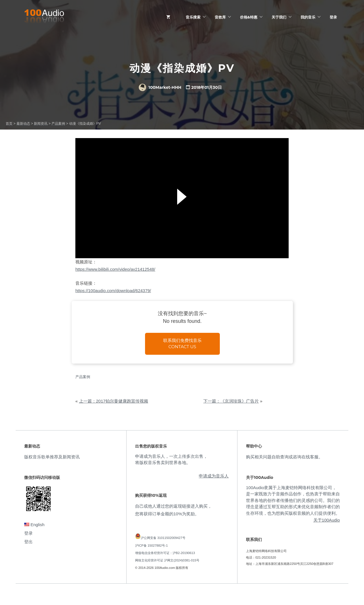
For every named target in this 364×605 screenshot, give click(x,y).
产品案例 (83, 377)
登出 (28, 542)
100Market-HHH (160, 87)
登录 (333, 17)
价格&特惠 (249, 17)
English (34, 525)
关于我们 (279, 17)
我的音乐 (308, 17)
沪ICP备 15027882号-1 (151, 545)
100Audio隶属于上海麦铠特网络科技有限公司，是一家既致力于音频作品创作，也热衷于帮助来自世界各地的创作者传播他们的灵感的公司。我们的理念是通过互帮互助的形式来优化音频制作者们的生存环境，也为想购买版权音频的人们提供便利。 (293, 500)
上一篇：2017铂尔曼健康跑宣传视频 (114, 401)
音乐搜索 (193, 17)
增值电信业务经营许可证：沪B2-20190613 (165, 553)
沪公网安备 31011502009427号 (163, 538)
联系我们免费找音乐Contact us (182, 344)
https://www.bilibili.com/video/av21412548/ (115, 269)
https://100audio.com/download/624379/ (113, 291)
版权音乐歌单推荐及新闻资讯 (52, 457)
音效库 (220, 17)
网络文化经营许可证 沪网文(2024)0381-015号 (167, 560)
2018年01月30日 (207, 87)
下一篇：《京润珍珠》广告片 (231, 401)
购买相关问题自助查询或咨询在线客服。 (284, 457)
